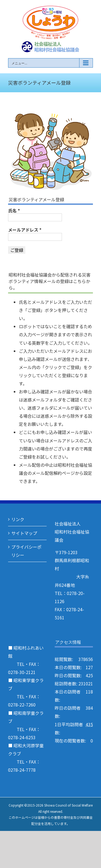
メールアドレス (25, 230)
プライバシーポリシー (26, 551)
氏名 (14, 211)
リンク (18, 519)
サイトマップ (24, 533)
